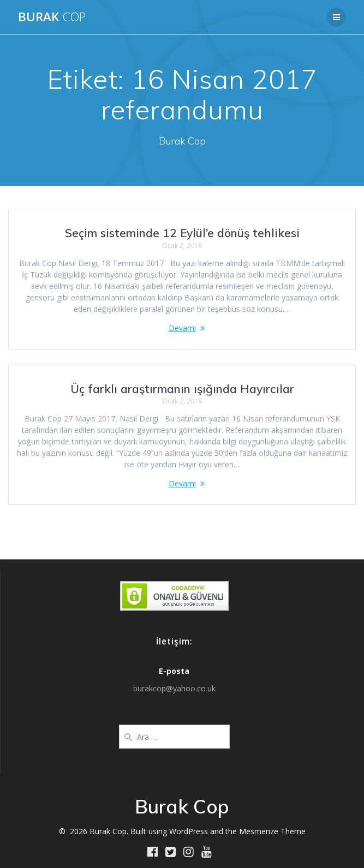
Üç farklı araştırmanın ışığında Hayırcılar (182, 389)
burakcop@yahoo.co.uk (174, 688)
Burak (52, 17)
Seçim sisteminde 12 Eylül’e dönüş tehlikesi (182, 233)
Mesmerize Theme (272, 831)
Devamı (182, 328)
